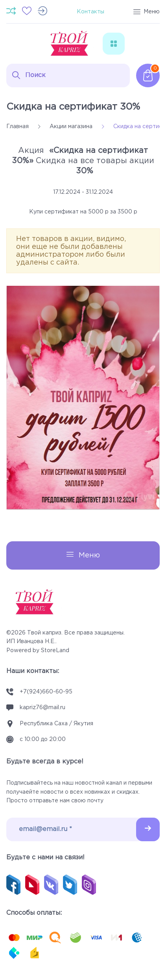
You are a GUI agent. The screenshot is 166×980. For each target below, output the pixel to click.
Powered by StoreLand (38, 651)
